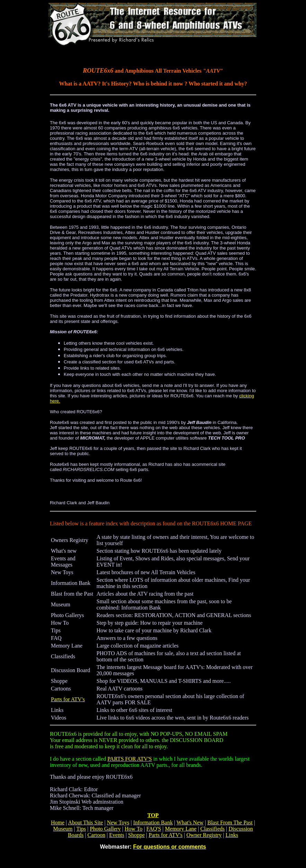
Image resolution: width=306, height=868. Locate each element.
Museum (63, 829)
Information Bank (153, 822)
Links (232, 835)
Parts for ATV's (68, 699)
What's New (190, 822)
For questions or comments (170, 847)
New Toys (118, 822)
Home (58, 822)
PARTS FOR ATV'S (130, 759)
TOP (153, 815)
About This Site (85, 822)
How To (133, 829)
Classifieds (213, 829)
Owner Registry (204, 835)
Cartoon (97, 835)
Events (117, 835)
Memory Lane (181, 829)
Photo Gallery (105, 829)
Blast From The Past (230, 822)
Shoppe (136, 835)
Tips (81, 829)
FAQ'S (154, 829)
